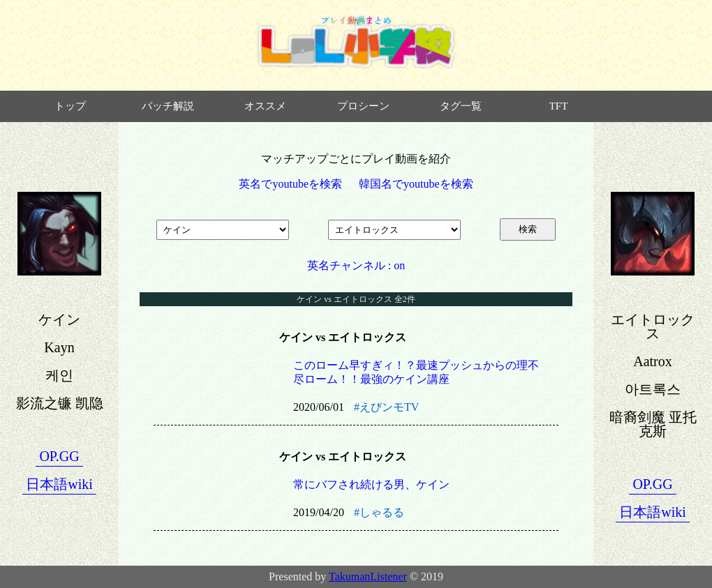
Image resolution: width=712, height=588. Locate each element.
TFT (559, 106)
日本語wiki (59, 484)
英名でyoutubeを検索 (290, 184)
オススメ (265, 106)
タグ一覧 (461, 106)
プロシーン (363, 106)
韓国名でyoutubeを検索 (416, 184)
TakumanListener (368, 576)
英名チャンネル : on (356, 265)
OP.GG (59, 456)
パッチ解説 (168, 106)
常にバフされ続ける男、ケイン (371, 484)
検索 (528, 229)
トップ (70, 106)
